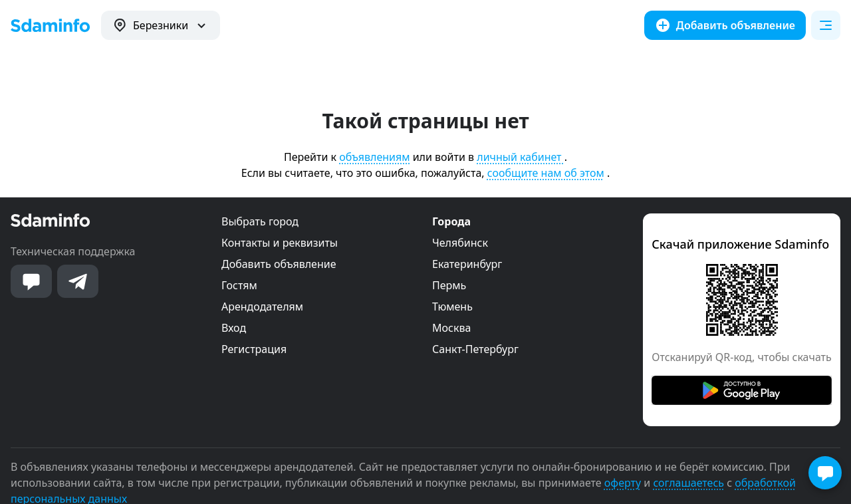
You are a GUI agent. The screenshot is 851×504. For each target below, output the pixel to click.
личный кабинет (520, 157)
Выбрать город (260, 221)
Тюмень (452, 307)
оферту (623, 483)
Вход (234, 328)
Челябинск (460, 243)
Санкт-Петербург (475, 349)
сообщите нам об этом (546, 173)
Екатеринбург (467, 264)
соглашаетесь (688, 483)
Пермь (449, 285)
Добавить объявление (279, 264)
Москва (451, 328)
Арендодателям (262, 307)
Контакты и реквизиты (280, 243)
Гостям (239, 285)
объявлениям (374, 157)
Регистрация (254, 349)
